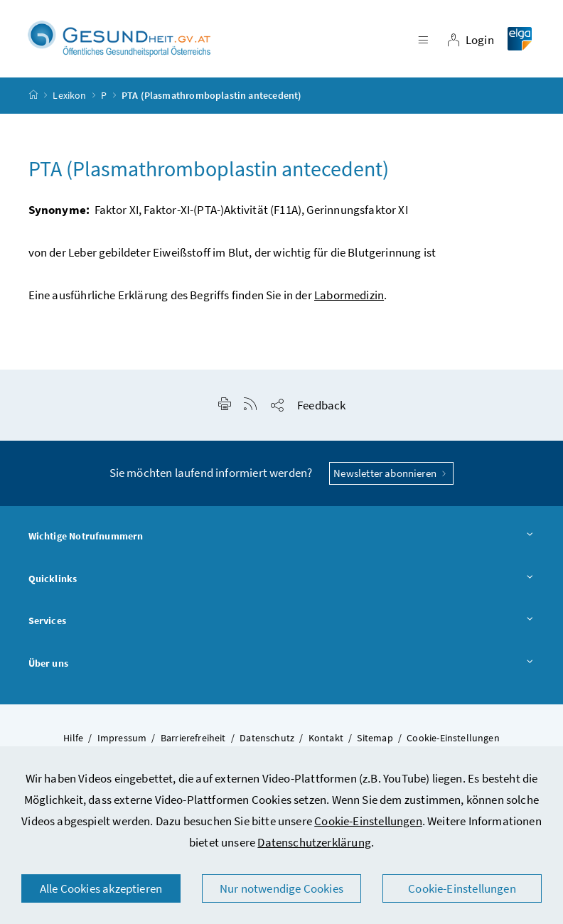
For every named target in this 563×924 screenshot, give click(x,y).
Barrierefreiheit (193, 738)
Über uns (282, 664)
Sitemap (375, 738)
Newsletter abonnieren (391, 473)
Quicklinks (282, 579)
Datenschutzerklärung (314, 842)
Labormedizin (349, 295)
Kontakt (326, 738)
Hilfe (73, 738)
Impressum (122, 738)
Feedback (321, 405)
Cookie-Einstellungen (368, 821)
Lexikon (69, 95)
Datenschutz (267, 738)
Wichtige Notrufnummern (282, 537)
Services (282, 621)
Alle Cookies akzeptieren (101, 888)
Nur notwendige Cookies (281, 888)
